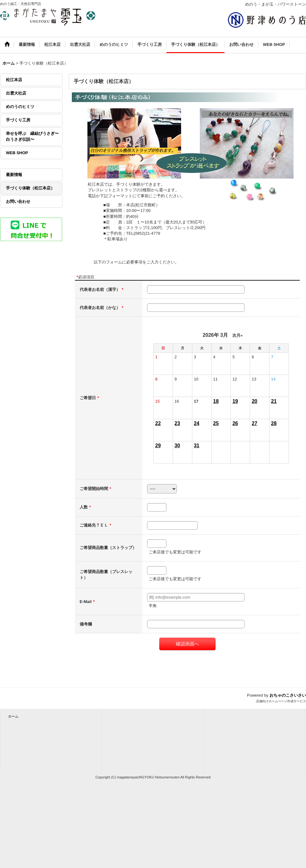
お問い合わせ (18, 201)
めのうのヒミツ (20, 107)
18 (216, 401)
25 (216, 423)
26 (235, 423)
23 (177, 423)
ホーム (13, 716)
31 (197, 446)
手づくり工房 (18, 120)
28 (274, 423)
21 (274, 401)
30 (177, 446)
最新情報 (14, 175)
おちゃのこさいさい (288, 695)
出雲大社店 (16, 93)
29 (158, 446)
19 (235, 401)
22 (158, 423)
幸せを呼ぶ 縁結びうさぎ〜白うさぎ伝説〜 (32, 136)
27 (254, 423)
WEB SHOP (17, 153)
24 (197, 423)
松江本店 (14, 80)
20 (254, 401)
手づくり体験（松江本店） (30, 188)
